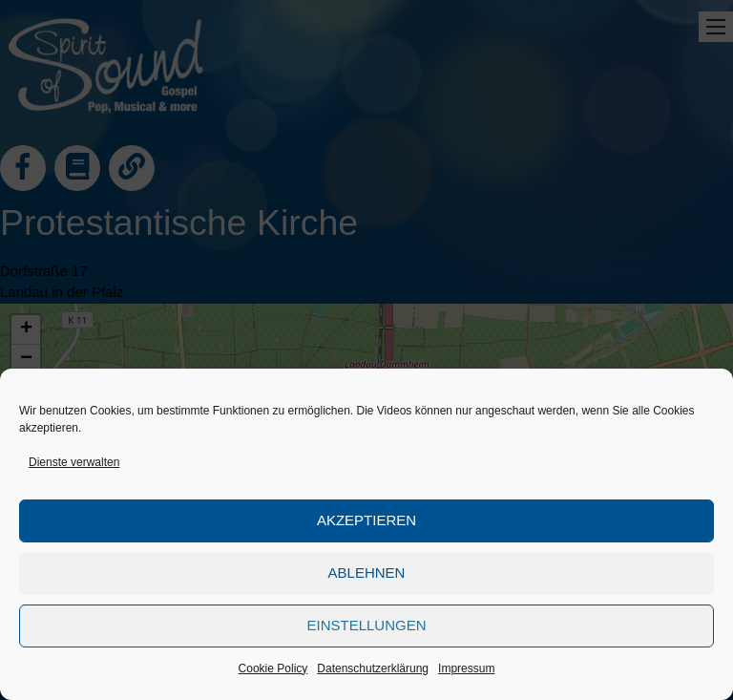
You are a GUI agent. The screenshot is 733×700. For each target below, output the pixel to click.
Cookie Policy (273, 668)
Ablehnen (367, 573)
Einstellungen (366, 625)
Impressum (466, 668)
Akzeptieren (366, 520)
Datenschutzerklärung (373, 668)
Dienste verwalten (74, 462)
